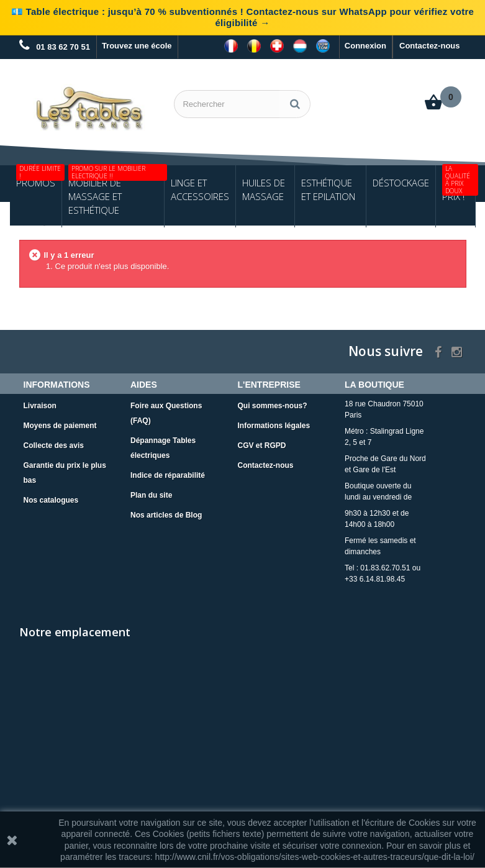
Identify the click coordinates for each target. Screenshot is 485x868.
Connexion (365, 46)
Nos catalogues (51, 501)
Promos (39, 178)
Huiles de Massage (264, 190)
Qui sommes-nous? (273, 406)
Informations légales (274, 426)
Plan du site (151, 496)
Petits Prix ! (459, 185)
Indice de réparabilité (168, 476)
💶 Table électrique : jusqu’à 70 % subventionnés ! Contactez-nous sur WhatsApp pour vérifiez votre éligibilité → (242, 17)
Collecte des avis (54, 446)
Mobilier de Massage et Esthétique (116, 191)
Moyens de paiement (60, 426)
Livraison (40, 406)
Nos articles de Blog (166, 516)
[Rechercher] (295, 104)
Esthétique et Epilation (328, 190)
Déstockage (401, 183)
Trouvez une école (137, 46)
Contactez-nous (430, 46)
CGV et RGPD (262, 446)
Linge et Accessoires (200, 190)
